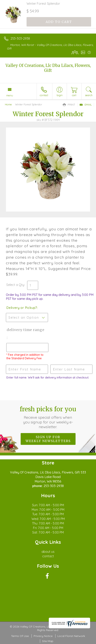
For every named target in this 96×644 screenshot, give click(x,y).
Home (8, 104)
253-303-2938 (20, 38)
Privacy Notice (43, 636)
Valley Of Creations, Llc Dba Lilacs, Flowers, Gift (48, 68)
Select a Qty (15, 285)
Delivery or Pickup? (22, 308)
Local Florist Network (71, 636)
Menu (10, 95)
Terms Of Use (20, 636)
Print (69, 105)
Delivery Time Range (25, 330)
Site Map (48, 641)
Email (86, 105)
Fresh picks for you (48, 417)
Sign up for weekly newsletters (48, 439)
